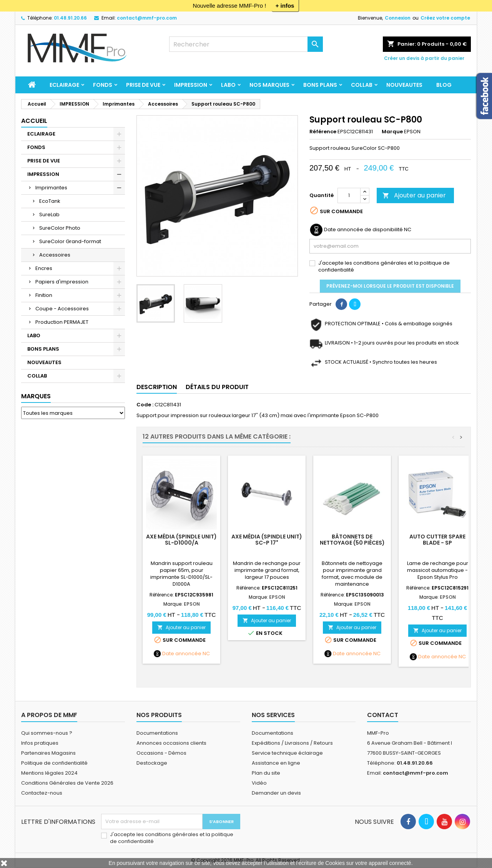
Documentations (157, 733)
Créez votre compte (445, 18)
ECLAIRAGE (64, 85)
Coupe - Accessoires (62, 309)
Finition (44, 295)
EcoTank (50, 201)
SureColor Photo (60, 228)
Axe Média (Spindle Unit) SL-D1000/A (181, 540)
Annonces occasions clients (171, 743)
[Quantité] (349, 195)
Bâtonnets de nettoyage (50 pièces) (352, 540)
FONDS (103, 85)
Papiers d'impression (62, 282)
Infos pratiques (40, 743)
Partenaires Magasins (48, 753)
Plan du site (266, 773)
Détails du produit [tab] (217, 387)
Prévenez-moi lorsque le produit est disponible (390, 286)
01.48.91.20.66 (70, 18)
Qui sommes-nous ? (47, 733)
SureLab (49, 215)
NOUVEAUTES (404, 85)
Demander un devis (276, 793)
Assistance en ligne (276, 763)
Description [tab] (157, 387)
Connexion (398, 18)
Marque (392, 132)
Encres (44, 268)
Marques (36, 396)
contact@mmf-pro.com (147, 18)
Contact (383, 715)
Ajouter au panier (414, 195)
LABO (228, 85)
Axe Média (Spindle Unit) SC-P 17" (267, 540)
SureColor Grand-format (70, 241)
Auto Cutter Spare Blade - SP (437, 540)
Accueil (34, 121)
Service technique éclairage (287, 753)
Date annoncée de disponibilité (363, 230)
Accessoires (55, 255)
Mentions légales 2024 (49, 773)
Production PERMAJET (62, 322)
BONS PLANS (320, 85)
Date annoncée (182, 654)
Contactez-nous (42, 793)
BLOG (444, 85)
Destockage (152, 763)
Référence (323, 132)
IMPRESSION (191, 85)
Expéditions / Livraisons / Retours (292, 743)
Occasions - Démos (161, 753)
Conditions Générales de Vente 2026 (67, 783)
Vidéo (259, 783)
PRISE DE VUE (143, 85)
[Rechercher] (246, 44)
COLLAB (362, 85)
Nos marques (269, 85)
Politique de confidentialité (54, 763)
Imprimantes (51, 188)
